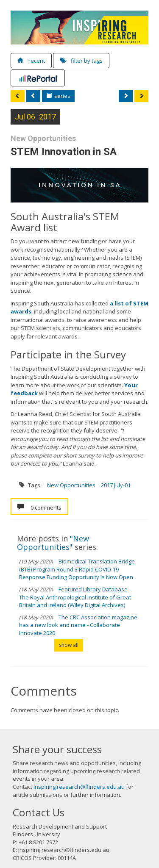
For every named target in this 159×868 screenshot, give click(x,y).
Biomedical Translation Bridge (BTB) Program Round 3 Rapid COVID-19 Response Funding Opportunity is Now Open (77, 569)
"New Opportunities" (53, 543)
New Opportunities (71, 485)
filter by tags (81, 61)
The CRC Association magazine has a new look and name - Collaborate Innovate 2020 (78, 625)
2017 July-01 (116, 485)
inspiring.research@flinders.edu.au (79, 787)
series (58, 96)
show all (69, 645)
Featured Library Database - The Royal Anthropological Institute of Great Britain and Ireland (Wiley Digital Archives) (75, 597)
